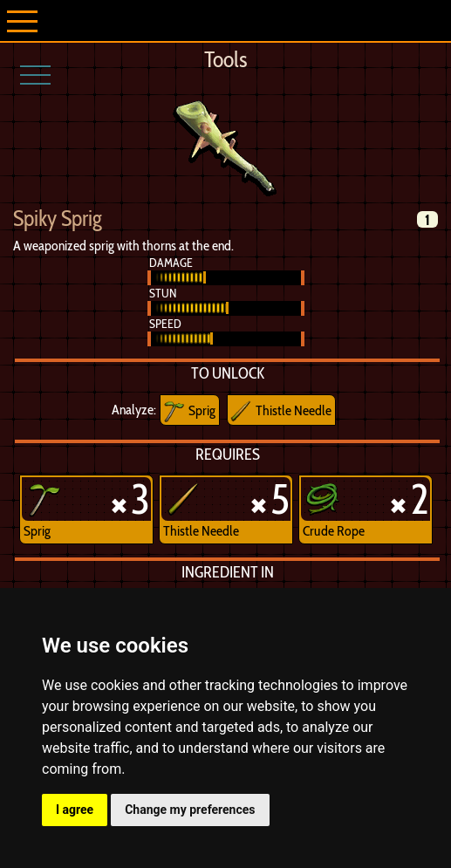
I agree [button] (75, 810)
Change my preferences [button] (190, 810)
